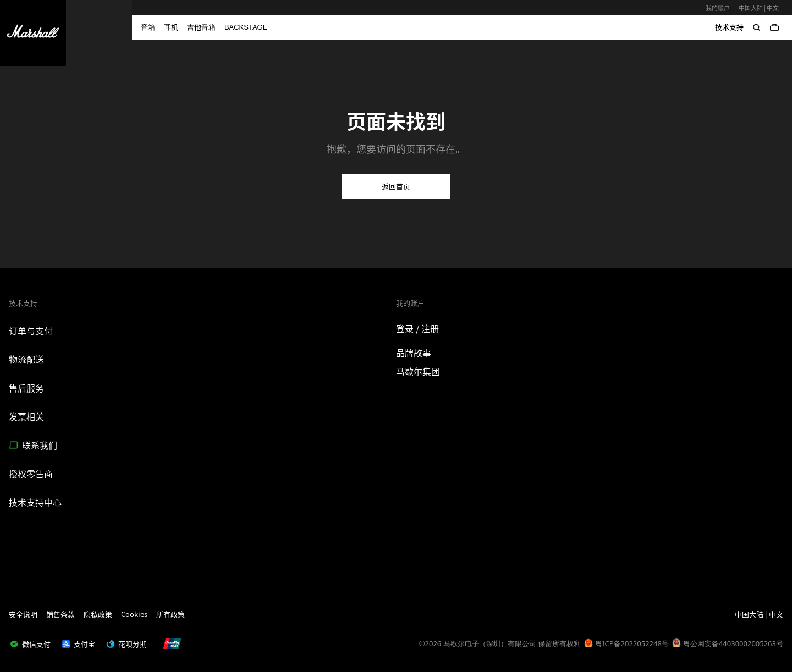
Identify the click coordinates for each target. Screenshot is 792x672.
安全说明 (23, 614)
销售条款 (61, 614)
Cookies (134, 614)
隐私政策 (98, 614)
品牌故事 (414, 352)
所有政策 (170, 614)
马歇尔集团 (418, 371)
